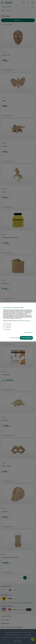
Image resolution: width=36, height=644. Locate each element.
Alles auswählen (26, 338)
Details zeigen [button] (29, 332)
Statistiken (7, 327)
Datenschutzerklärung (26, 321)
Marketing (7, 329)
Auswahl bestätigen (14, 338)
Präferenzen (7, 326)
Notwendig (7, 324)
